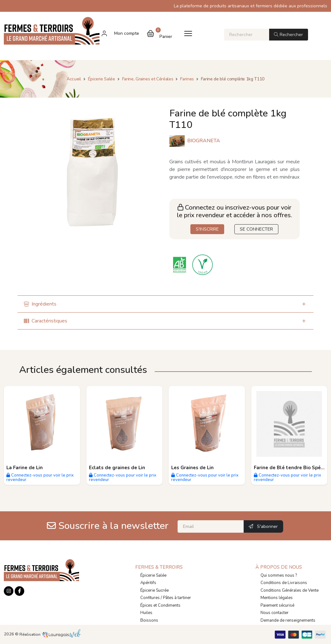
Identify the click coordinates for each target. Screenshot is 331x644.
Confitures (150, 598)
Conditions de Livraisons (284, 583)
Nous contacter (275, 613)
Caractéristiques (46, 321)
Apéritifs (148, 583)
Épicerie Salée (153, 575)
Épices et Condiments (160, 605)
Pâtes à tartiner (177, 598)
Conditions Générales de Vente (290, 590)
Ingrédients (40, 304)
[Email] (211, 526)
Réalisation (50, 634)
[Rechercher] (246, 35)
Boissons (149, 620)
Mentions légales (277, 598)
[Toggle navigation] (188, 33)
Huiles (146, 613)
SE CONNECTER (256, 229)
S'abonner (263, 526)
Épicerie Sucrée (154, 590)
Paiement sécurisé (277, 605)
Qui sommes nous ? (279, 575)
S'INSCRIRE (207, 229)
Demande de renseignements (288, 620)
